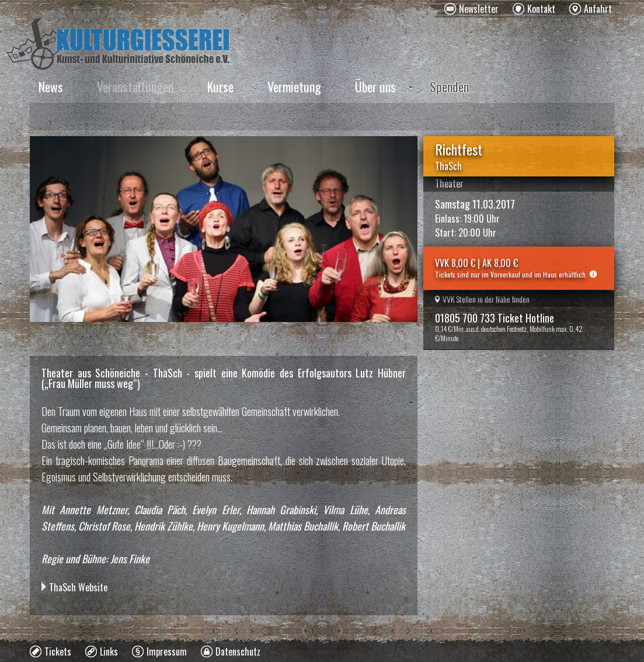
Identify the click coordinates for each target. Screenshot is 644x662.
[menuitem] (471, 9)
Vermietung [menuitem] (294, 86)
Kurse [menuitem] (220, 86)
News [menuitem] (51, 86)
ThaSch (448, 166)
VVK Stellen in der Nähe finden (482, 299)
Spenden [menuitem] (449, 86)
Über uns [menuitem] (375, 86)
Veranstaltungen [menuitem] (135, 86)
